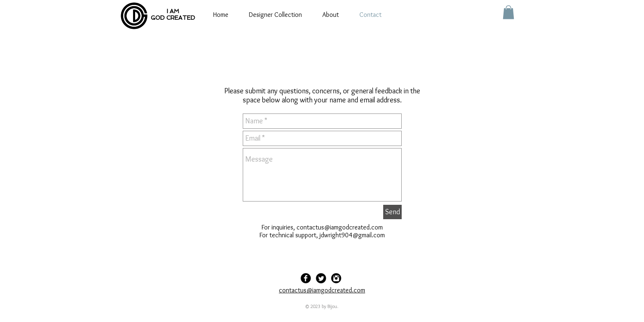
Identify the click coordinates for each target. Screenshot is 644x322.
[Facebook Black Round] (306, 278)
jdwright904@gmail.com (352, 235)
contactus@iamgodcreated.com (340, 227)
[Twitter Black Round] (321, 278)
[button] (508, 12)
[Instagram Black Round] (336, 278)
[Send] (392, 212)
